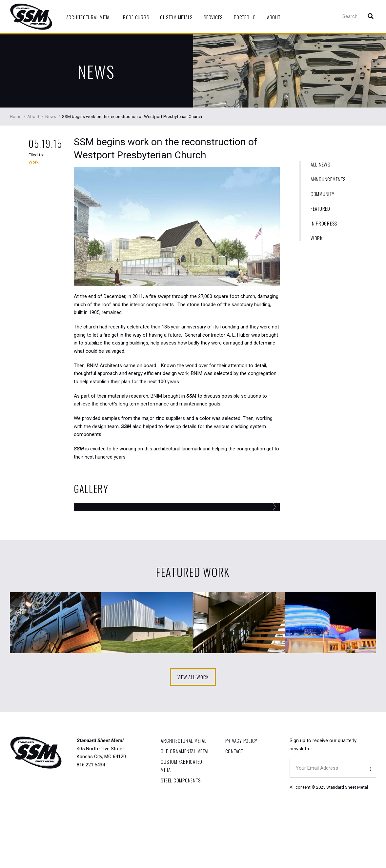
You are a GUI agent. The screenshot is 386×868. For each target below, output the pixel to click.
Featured (320, 209)
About (274, 17)
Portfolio (245, 17)
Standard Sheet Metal (31, 17)
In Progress (324, 223)
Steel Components (181, 838)
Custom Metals (176, 17)
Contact (234, 808)
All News (320, 164)
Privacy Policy (242, 798)
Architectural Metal (89, 17)
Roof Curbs (136, 17)
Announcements (328, 179)
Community (323, 194)
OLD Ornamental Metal (185, 808)
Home (16, 117)
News (96, 71)
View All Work (193, 734)
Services (213, 17)
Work (317, 238)
